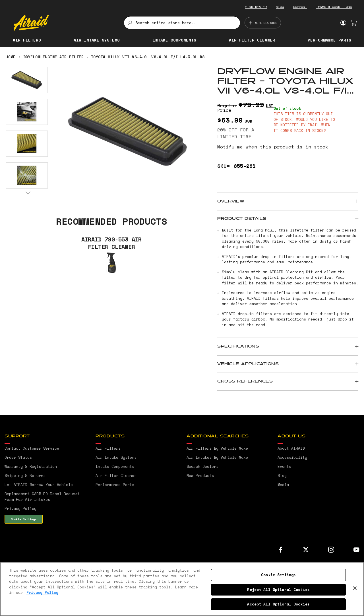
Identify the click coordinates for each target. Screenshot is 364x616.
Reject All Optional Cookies (278, 590)
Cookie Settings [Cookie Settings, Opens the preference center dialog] (278, 575)
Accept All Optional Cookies (278, 604)
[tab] (288, 202)
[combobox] (182, 23)
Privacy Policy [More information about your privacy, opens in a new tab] (42, 592)
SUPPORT (300, 7)
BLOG (280, 7)
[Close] (355, 588)
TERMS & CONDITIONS (334, 7)
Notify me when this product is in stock (273, 147)
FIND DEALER (256, 7)
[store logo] (65, 23)
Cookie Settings (24, 519)
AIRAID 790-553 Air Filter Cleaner (111, 243)
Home (11, 57)
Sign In (343, 23)
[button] (27, 80)
